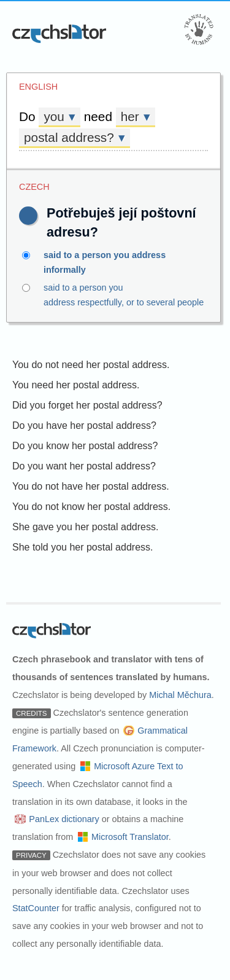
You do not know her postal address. (91, 507)
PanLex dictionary (64, 819)
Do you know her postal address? (85, 446)
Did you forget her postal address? (87, 405)
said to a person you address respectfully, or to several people (115, 294)
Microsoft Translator (130, 837)
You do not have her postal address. (91, 486)
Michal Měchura (180, 695)
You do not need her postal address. (91, 365)
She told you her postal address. (82, 547)
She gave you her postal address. (85, 527)
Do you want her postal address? (84, 466)
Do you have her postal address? (84, 425)
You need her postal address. (76, 385)
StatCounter (36, 908)
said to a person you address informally (115, 261)
